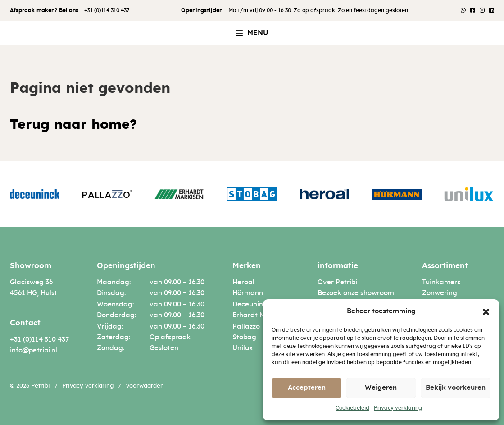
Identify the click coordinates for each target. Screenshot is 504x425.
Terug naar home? (73, 125)
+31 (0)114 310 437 (107, 10)
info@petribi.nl (34, 350)
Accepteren (307, 388)
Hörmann (248, 293)
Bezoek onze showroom (356, 293)
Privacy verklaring (398, 408)
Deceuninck (252, 304)
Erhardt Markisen (261, 315)
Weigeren (381, 388)
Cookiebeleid (352, 408)
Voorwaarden (145, 386)
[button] (486, 311)
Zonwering (440, 293)
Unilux (243, 348)
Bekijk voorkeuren (456, 388)
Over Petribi (337, 282)
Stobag (244, 337)
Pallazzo (246, 327)
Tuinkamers (441, 282)
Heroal (243, 282)
